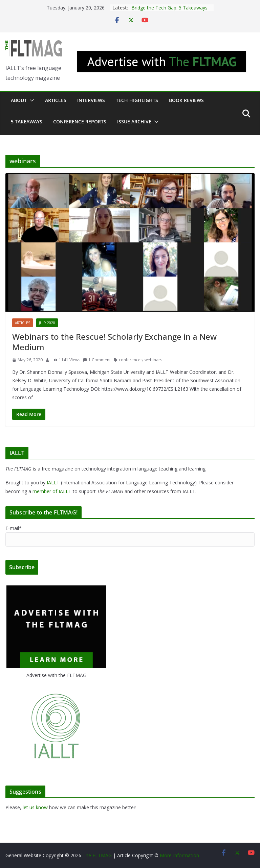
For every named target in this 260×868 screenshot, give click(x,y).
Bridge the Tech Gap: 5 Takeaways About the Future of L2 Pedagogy (169, 11)
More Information (179, 855)
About (19, 100)
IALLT (53, 483)
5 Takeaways (27, 122)
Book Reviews (186, 100)
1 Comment (97, 360)
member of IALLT (52, 491)
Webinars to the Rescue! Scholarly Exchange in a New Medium (114, 342)
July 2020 (47, 323)
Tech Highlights (137, 100)
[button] (30, 100)
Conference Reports (80, 122)
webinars (153, 360)
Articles (56, 100)
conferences (131, 360)
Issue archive (134, 122)
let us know (35, 807)
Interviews (91, 100)
